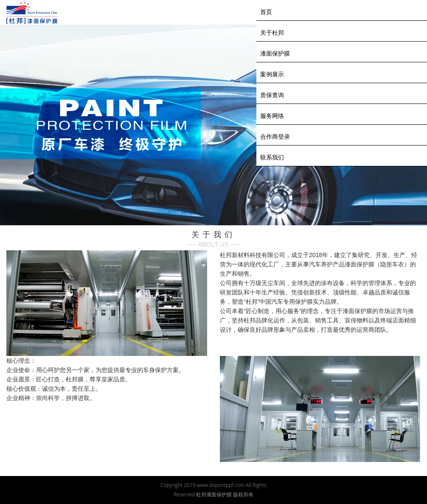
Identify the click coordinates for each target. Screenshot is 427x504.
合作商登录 (275, 137)
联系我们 (272, 157)
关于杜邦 (272, 33)
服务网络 (272, 116)
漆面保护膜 (275, 53)
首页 (266, 12)
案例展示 (272, 74)
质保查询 (272, 95)
